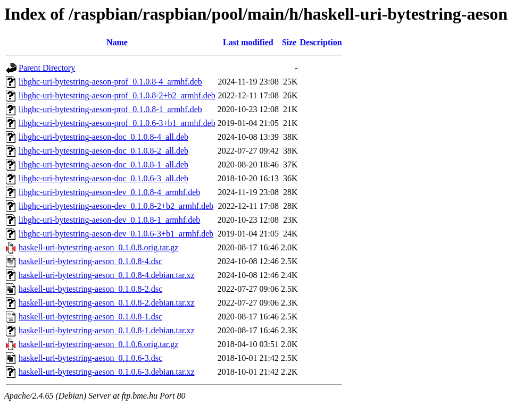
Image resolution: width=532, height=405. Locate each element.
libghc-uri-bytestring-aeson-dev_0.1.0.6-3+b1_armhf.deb (116, 234)
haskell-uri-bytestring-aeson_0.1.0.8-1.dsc (90, 317)
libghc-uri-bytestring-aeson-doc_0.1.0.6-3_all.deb (103, 178)
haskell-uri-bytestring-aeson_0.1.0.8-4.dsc (90, 261)
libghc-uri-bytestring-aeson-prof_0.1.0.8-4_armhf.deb (110, 82)
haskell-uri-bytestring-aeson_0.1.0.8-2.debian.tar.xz (107, 303)
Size (289, 42)
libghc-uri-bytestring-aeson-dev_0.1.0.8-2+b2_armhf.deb (116, 206)
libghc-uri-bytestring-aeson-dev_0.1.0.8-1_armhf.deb (109, 220)
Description (321, 42)
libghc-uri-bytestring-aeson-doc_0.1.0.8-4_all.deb (103, 137)
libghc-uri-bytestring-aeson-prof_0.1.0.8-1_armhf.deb (110, 109)
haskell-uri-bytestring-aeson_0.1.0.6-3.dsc (90, 358)
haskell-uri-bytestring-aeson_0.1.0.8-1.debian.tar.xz (107, 330)
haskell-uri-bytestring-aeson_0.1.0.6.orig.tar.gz (98, 344)
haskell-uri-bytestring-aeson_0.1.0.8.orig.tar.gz (98, 247)
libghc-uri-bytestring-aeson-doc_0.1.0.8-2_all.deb (103, 151)
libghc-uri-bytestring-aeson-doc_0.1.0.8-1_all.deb (103, 164)
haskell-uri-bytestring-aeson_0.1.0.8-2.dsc (90, 289)
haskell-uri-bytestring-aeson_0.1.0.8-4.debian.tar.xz (107, 275)
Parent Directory (47, 68)
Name (117, 42)
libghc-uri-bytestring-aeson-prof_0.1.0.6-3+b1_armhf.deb (117, 123)
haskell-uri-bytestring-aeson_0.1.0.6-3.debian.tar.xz (107, 372)
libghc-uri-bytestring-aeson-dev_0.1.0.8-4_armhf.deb (109, 192)
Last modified (248, 42)
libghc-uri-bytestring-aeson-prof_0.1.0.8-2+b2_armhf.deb (117, 95)
